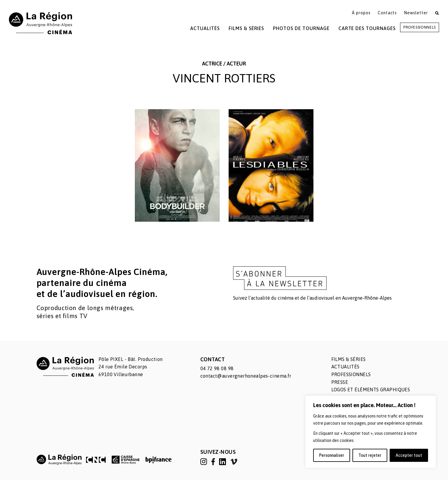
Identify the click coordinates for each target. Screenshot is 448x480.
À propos (361, 13)
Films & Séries (246, 28)
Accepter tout (409, 455)
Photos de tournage (301, 28)
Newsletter (416, 13)
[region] (371, 432)
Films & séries (349, 359)
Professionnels (420, 27)
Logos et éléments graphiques (371, 390)
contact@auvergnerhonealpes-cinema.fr (246, 376)
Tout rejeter (370, 455)
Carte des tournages (367, 28)
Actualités (205, 28)
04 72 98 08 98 (217, 368)
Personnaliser (332, 455)
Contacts (387, 13)
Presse (340, 382)
